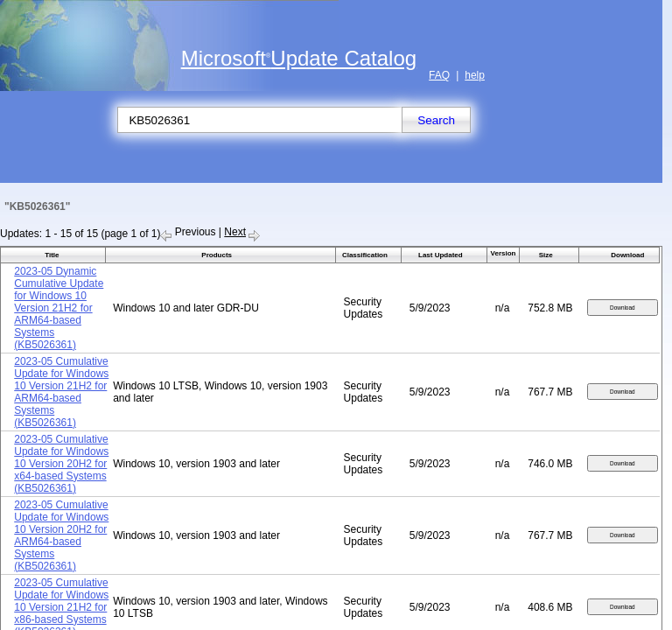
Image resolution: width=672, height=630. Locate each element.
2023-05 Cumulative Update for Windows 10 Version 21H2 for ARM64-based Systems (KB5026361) (61, 392)
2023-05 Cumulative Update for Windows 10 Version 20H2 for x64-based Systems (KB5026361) (61, 464)
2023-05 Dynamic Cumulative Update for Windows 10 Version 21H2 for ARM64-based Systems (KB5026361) (59, 308)
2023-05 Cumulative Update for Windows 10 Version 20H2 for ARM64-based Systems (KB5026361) (61, 535)
